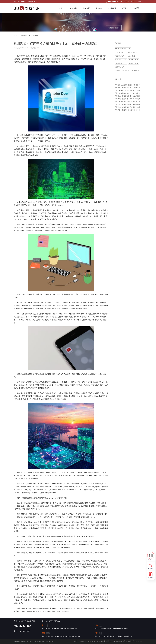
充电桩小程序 (134, 60)
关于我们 (125, 8)
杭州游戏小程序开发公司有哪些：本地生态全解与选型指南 (134, 107)
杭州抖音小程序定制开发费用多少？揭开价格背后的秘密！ (134, 110)
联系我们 (138, 8)
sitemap (140, 641)
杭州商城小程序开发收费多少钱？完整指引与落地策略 (133, 96)
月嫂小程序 (131, 56)
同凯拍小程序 (132, 52)
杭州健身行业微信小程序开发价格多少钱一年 (130, 85)
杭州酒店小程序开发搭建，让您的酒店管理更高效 (131, 104)
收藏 (140, 2)
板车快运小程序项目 (122, 71)
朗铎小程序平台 (121, 60)
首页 (15, 36)
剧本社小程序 (134, 63)
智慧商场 (73, 8)
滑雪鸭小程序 (120, 67)
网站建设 (99, 8)
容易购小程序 (120, 56)
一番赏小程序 (120, 52)
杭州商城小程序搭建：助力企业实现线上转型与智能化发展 (134, 99)
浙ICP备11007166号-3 (95, 641)
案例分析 (86, 8)
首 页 (61, 8)
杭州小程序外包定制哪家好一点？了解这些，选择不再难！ (134, 102)
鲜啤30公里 (136, 71)
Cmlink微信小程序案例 (123, 49)
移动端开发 (112, 8)
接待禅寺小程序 (121, 63)
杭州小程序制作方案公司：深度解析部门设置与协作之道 (133, 93)
